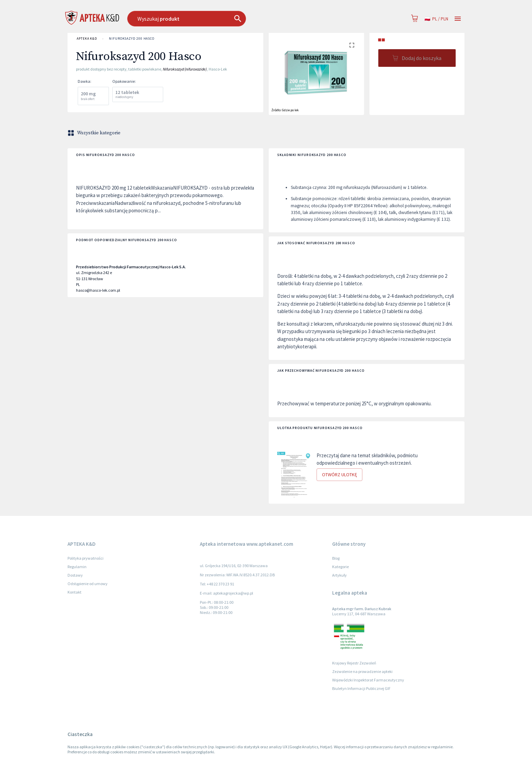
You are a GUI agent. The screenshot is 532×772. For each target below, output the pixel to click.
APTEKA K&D (87, 39)
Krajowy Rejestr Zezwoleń (354, 663)
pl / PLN (436, 19)
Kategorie (340, 567)
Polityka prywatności (85, 558)
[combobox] (221, 19)
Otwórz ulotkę (339, 475)
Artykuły (339, 575)
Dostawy (75, 575)
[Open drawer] (458, 19)
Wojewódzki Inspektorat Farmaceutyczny (368, 680)
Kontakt (74, 592)
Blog (336, 558)
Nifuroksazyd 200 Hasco (132, 39)
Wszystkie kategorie (95, 133)
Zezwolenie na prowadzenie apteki (362, 671)
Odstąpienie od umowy (88, 584)
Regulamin (77, 567)
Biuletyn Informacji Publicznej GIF (361, 688)
